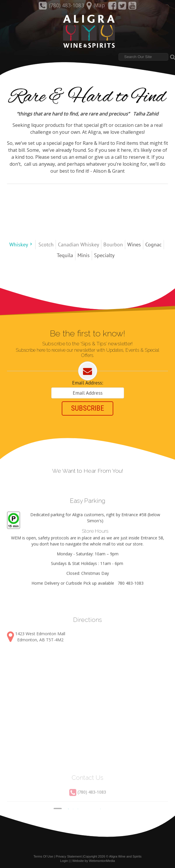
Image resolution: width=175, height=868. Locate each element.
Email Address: (88, 383)
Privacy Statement (69, 856)
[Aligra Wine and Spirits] (87, 32)
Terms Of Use (43, 856)
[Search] (143, 57)
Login (64, 860)
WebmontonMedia (102, 860)
